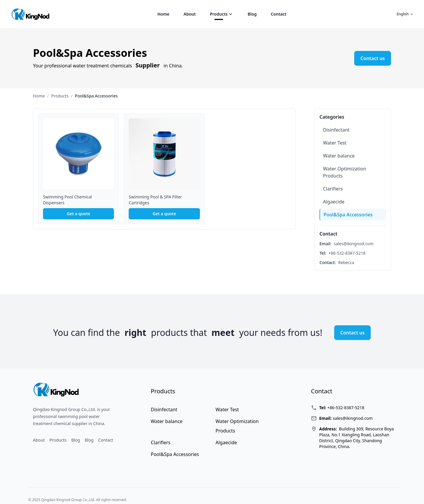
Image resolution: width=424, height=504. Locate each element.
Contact (279, 14)
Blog (252, 14)
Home (163, 14)
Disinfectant (336, 130)
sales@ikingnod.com (353, 244)
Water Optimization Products (344, 172)
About (189, 14)
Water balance (339, 156)
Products (219, 14)
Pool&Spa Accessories (348, 215)
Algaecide (334, 202)
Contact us (373, 58)
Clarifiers (333, 189)
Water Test (335, 143)
